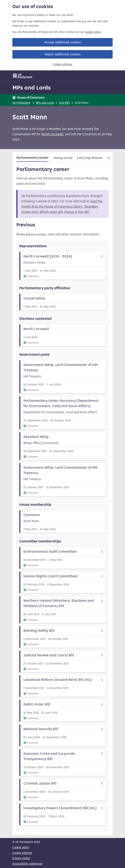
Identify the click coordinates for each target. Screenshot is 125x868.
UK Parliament (21, 103)
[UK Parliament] (23, 76)
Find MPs (64, 103)
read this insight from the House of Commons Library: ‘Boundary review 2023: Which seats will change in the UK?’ (62, 207)
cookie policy (93, 32)
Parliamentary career (32, 158)
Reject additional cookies (63, 54)
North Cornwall (52, 134)
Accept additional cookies (63, 42)
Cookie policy (21, 847)
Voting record (63, 158)
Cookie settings (63, 64)
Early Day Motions (90, 158)
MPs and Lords (32, 88)
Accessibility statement (27, 864)
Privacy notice (21, 858)
